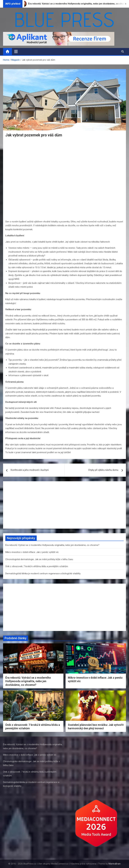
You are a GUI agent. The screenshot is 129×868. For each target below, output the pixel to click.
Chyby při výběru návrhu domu (103, 470)
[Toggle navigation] (16, 51)
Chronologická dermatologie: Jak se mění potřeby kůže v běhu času (39, 559)
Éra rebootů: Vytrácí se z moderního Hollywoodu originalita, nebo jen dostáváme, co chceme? (52, 545)
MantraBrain (115, 864)
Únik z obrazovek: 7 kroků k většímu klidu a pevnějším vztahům (37, 566)
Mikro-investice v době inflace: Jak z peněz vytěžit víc (32, 552)
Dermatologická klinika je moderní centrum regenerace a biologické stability (43, 574)
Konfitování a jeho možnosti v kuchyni (30, 470)
